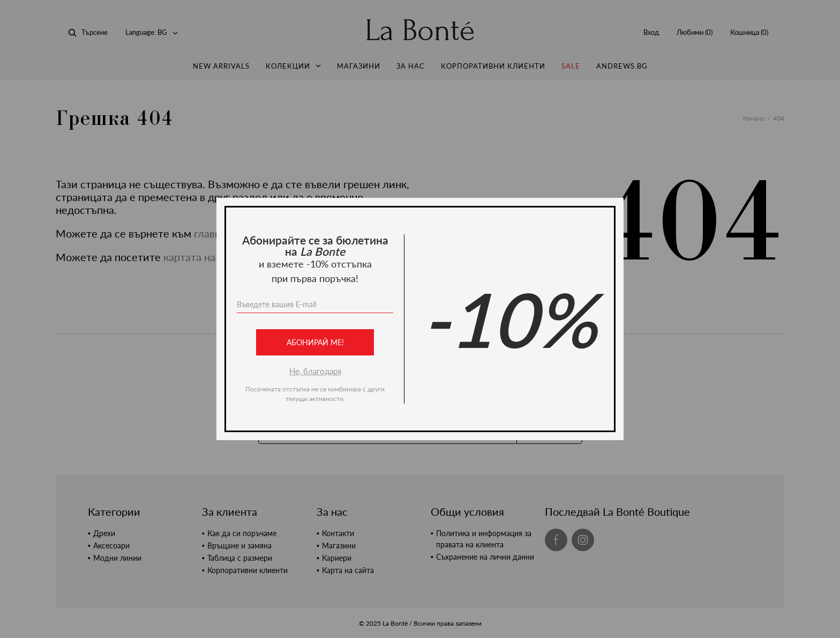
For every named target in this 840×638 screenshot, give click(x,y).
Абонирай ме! (315, 342)
